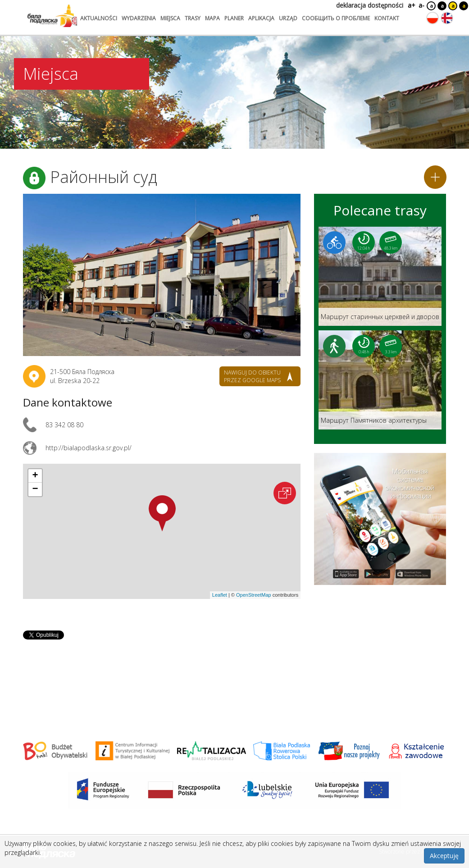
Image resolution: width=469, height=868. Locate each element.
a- (421, 5)
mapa (212, 18)
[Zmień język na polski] (433, 18)
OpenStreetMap (254, 595)
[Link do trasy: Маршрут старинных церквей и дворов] (380, 276)
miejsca (170, 18)
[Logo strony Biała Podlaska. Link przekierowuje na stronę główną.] (52, 16)
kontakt (387, 18)
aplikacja (261, 18)
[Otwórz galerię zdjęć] (162, 275)
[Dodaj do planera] (435, 177)
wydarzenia (139, 18)
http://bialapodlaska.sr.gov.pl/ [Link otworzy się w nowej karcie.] (89, 448)
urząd (288, 18)
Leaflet (220, 595)
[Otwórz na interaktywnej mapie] (285, 493)
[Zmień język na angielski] (447, 18)
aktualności (99, 18)
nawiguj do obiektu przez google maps (252, 376)
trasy (193, 18)
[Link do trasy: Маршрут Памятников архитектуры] (380, 380)
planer (234, 18)
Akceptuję (444, 856)
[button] (162, 513)
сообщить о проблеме (336, 18)
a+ (411, 5)
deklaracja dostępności (370, 5)
